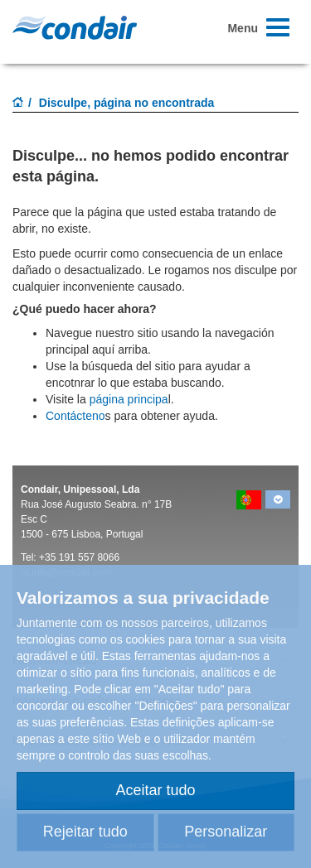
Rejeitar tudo (85, 832)
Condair (75, 27)
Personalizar (226, 832)
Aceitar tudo (155, 790)
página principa (129, 399)
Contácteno (75, 416)
